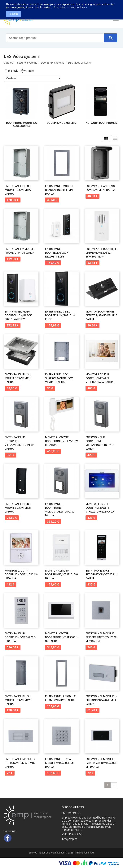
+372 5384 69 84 (72, 834)
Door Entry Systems (53, 63)
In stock (13, 71)
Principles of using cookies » (70, 3)
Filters (30, 71)
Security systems (27, 63)
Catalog (9, 63)
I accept (13, 10)
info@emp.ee (69, 839)
